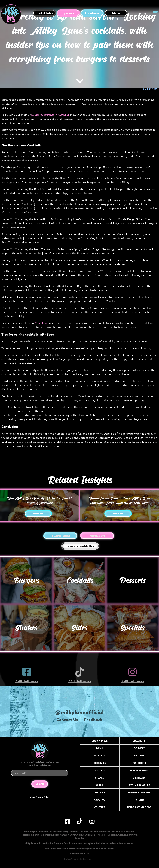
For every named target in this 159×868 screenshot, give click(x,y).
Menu (116, 13)
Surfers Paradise (43, 835)
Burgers (26, 580)
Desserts (133, 580)
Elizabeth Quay (61, 835)
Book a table (44, 13)
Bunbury (131, 835)
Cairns (80, 835)
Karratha (79, 838)
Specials (68, 13)
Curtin (73, 835)
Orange (122, 835)
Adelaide (102, 835)
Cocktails (79, 580)
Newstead (129, 831)
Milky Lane (42, 323)
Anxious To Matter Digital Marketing (80, 859)
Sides (79, 628)
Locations (92, 13)
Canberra (112, 835)
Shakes (26, 628)
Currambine (91, 835)
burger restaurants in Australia (50, 115)
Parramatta (28, 835)
